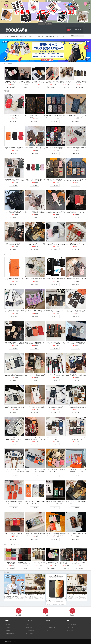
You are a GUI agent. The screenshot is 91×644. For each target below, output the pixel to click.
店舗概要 (8, 625)
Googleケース (40, 36)
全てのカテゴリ (14, 36)
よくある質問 (69, 631)
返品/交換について (50, 628)
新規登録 (41, 23)
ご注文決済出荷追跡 (71, 625)
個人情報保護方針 (10, 634)
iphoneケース (23, 36)
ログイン (49, 23)
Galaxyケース (32, 36)
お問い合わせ (69, 628)
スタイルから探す (61, 36)
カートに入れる (10, 87)
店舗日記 (6, 572)
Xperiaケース (16, 544)
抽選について (29, 628)
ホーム (7, 36)
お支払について (50, 625)
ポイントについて (30, 634)
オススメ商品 (8, 63)
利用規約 (8, 628)
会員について (29, 625)
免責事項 (8, 631)
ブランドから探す (50, 36)
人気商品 (6, 91)
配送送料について (50, 631)
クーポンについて (30, 631)
